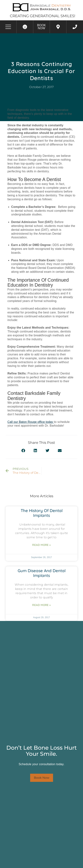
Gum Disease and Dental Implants (42, 573)
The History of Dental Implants (42, 513)
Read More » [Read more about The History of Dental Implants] (41, 545)
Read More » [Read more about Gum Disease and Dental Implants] (41, 605)
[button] (23, 451)
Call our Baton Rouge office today (31, 422)
